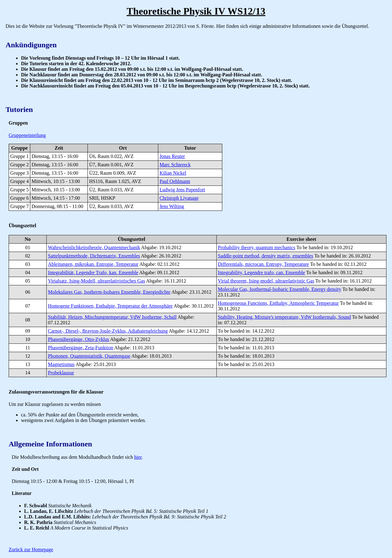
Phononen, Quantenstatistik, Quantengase (89, 356)
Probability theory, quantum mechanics (257, 247)
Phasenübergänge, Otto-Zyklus (79, 339)
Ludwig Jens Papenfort (182, 190)
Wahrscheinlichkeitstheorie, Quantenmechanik (94, 247)
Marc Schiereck (175, 165)
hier (138, 457)
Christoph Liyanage (179, 198)
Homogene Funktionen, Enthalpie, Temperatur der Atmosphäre (110, 306)
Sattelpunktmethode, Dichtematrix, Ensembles (94, 256)
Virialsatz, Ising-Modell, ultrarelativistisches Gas (96, 281)
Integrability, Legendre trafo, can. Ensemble (262, 273)
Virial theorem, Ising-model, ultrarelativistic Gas (266, 281)
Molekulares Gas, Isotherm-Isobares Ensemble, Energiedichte (109, 292)
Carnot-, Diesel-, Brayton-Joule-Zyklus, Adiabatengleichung (108, 331)
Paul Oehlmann (175, 181)
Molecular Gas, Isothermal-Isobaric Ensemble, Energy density (280, 289)
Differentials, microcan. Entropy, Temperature (264, 264)
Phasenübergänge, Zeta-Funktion (81, 348)
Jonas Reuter (172, 156)
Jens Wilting (172, 206)
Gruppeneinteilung (27, 135)
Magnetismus (61, 364)
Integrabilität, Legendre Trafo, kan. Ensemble (93, 273)
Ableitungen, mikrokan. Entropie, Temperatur (93, 264)
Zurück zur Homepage (31, 549)
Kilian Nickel (173, 173)
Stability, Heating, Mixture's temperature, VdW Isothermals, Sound (285, 317)
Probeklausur (61, 373)
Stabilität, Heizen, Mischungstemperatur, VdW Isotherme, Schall (112, 317)
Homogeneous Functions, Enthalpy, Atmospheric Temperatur (278, 303)
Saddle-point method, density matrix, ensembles (266, 256)
